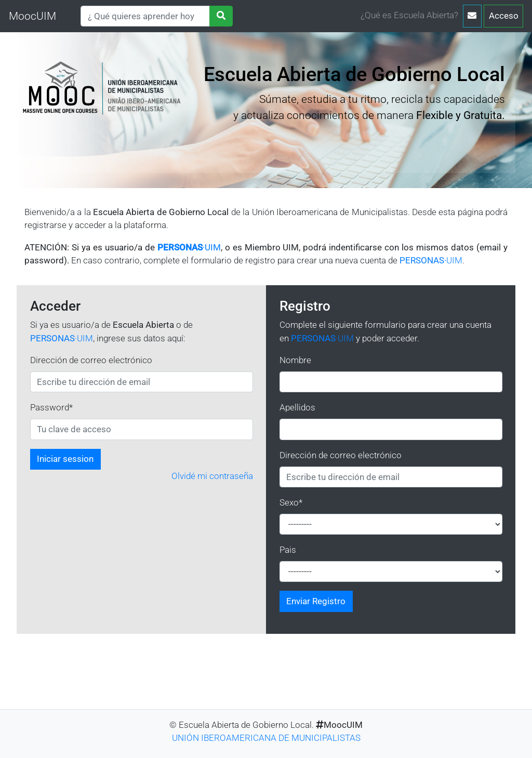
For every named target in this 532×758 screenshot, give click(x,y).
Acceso (504, 16)
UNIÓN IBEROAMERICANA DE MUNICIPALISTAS (266, 738)
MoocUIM (32, 16)
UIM (431, 260)
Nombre (295, 360)
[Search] (145, 16)
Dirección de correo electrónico (91, 360)
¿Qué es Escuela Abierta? (409, 15)
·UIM (189, 247)
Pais (288, 550)
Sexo (291, 502)
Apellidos (297, 407)
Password (51, 407)
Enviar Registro (316, 601)
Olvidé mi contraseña (212, 476)
